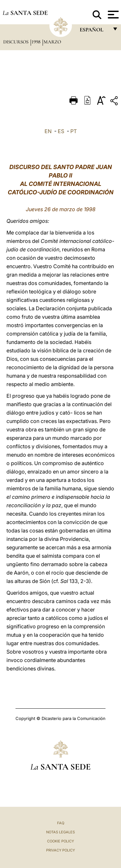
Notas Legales (60, 832)
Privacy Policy (60, 850)
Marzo (52, 42)
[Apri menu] (112, 15)
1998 (37, 42)
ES (61, 131)
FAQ (61, 823)
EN (48, 131)
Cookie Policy (60, 841)
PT (74, 131)
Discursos (16, 42)
